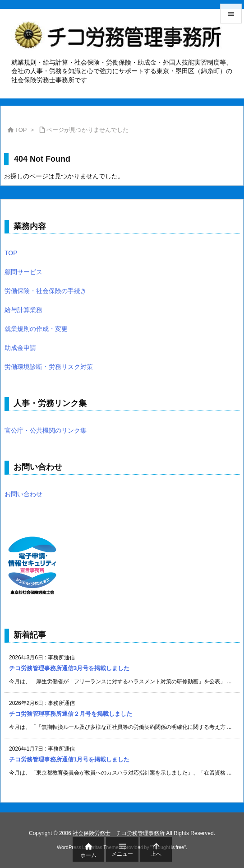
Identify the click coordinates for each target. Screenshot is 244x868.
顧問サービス (23, 272)
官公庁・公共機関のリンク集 (46, 430)
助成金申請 (20, 348)
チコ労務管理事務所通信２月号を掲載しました (71, 714)
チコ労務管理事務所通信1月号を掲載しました (69, 759)
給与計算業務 (23, 310)
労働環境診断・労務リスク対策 (49, 367)
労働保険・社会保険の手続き (46, 291)
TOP (21, 130)
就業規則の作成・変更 (36, 329)
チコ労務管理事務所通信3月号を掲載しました (69, 668)
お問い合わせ (23, 494)
